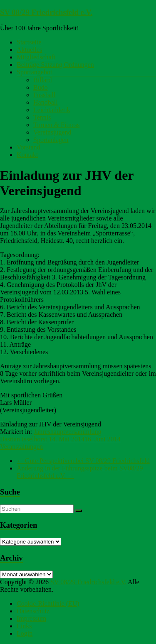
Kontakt (27, 155)
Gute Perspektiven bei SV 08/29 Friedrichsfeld (83, 461)
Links (24, 626)
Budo (41, 87)
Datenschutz (33, 611)
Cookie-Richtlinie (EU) (48, 604)
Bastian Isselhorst (24, 439)
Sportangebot (34, 72)
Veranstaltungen (21, 447)
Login (25, 633)
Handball (46, 102)
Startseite (29, 42)
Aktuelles (29, 50)
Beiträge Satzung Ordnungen (55, 65)
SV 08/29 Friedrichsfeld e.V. (46, 12)
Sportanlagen (51, 140)
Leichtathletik (52, 110)
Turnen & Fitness (56, 125)
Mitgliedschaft (36, 57)
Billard (42, 80)
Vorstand (28, 147)
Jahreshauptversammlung (68, 432)
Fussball (44, 95)
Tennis (42, 117)
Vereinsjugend (52, 132)
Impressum (31, 618)
